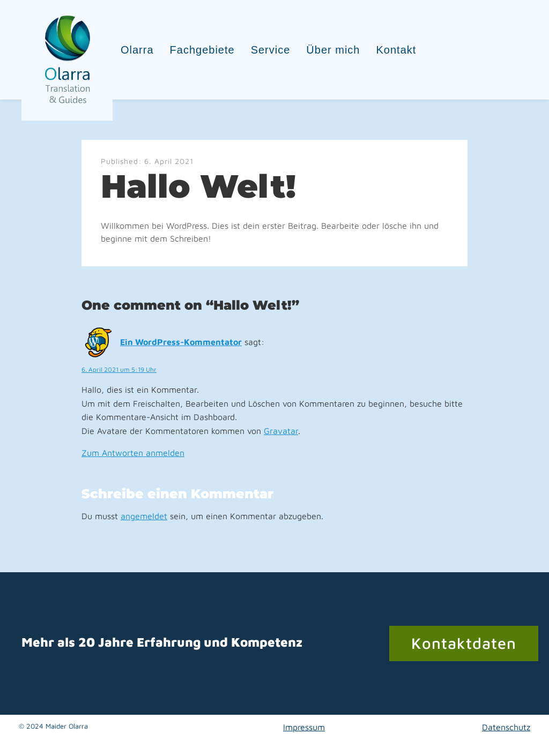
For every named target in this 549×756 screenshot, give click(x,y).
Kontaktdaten (464, 643)
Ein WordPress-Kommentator (181, 342)
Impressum (304, 727)
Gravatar (281, 431)
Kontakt (396, 50)
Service (271, 50)
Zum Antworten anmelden (133, 453)
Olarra (137, 50)
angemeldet (144, 516)
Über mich (333, 50)
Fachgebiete (202, 50)
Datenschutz (506, 727)
